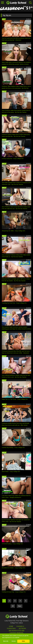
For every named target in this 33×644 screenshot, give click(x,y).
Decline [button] (14, 641)
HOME (11, 626)
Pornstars (11, 629)
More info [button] (6, 641)
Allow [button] (23, 641)
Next (20, 606)
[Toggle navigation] (3, 3)
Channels (20, 626)
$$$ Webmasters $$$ (16, 631)
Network (22, 629)
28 (13, 606)
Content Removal (16, 633)
